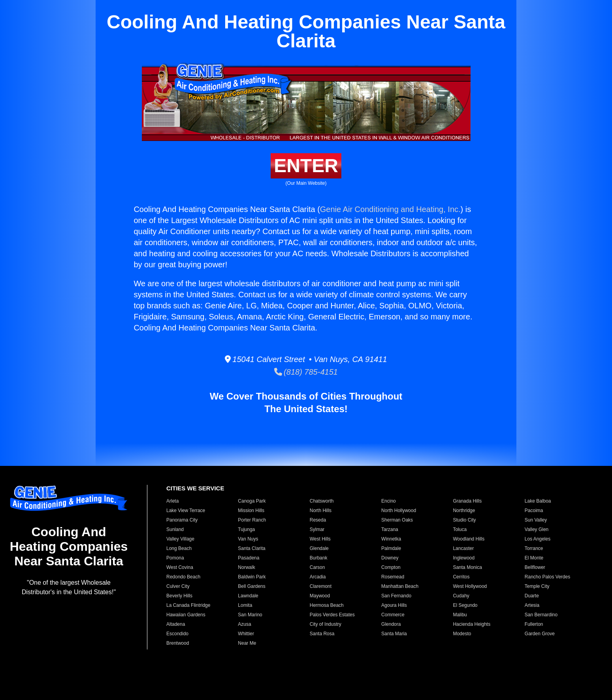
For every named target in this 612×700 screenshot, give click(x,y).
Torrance (534, 548)
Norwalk (246, 567)
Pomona (175, 558)
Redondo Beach (183, 577)
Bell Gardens (251, 586)
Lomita (245, 605)
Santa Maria (394, 634)
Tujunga (246, 529)
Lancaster (463, 548)
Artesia (532, 605)
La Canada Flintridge (188, 605)
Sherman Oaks (397, 520)
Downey (390, 558)
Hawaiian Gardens (186, 615)
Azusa (244, 624)
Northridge (464, 510)
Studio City (464, 520)
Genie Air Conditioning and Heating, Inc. (390, 209)
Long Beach (179, 548)
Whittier (246, 634)
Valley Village (180, 539)
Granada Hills (467, 501)
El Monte (534, 558)
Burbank (319, 558)
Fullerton (534, 624)
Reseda (318, 520)
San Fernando (396, 596)
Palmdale (391, 548)
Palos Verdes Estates (332, 615)
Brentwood (178, 643)
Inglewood (464, 558)
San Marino (250, 615)
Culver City (178, 586)
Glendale (319, 548)
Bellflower (535, 567)
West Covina (180, 567)
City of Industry (326, 624)
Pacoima (534, 510)
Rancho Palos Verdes (547, 577)
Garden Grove (540, 634)
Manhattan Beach (400, 586)
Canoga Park (252, 501)
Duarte (532, 596)
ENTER (306, 166)
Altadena (176, 624)
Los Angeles (538, 539)
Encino (389, 501)
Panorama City (182, 520)
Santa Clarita (251, 548)
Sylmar (317, 529)
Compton (391, 567)
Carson (317, 567)
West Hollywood (470, 586)
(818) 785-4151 (306, 372)
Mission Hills (251, 510)
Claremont (321, 586)
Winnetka (391, 539)
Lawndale (248, 596)
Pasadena (249, 558)
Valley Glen (537, 529)
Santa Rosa (322, 634)
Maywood (320, 596)
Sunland (175, 529)
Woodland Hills (469, 539)
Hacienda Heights (472, 624)
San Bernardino (541, 615)
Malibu (460, 615)
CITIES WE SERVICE (195, 488)
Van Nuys (248, 539)
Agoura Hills (394, 605)
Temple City (537, 586)
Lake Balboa (538, 501)
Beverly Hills (179, 596)
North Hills (321, 510)
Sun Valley (536, 520)
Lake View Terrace (186, 510)
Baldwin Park (252, 577)
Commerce (393, 615)
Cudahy (461, 596)
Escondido (177, 634)
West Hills (320, 539)
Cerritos (461, 577)
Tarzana (390, 529)
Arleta (172, 501)
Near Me (247, 643)
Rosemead (393, 577)
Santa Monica (467, 567)
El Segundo (465, 605)
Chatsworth (322, 501)
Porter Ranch (252, 520)
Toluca (460, 529)
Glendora (391, 624)
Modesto (462, 634)
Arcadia (318, 577)
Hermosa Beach (327, 605)
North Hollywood (399, 510)
